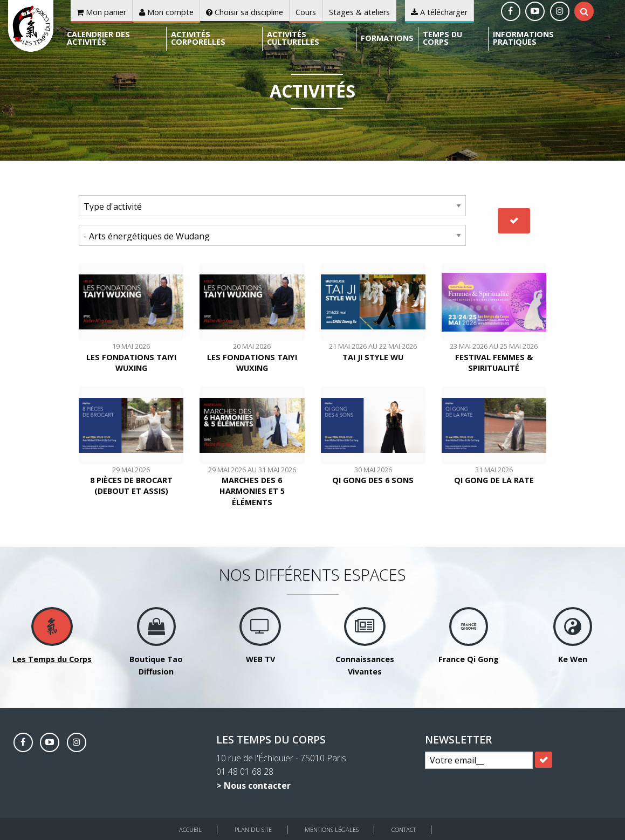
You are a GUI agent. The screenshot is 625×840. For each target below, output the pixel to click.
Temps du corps (442, 38)
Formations (387, 38)
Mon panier (101, 12)
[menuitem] (115, 39)
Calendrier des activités (98, 38)
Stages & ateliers (359, 12)
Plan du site (253, 829)
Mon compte (166, 12)
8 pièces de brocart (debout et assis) (131, 486)
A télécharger (439, 12)
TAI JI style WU (373, 357)
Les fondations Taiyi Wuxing (131, 363)
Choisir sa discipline (245, 12)
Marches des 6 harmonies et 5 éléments (252, 491)
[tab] (584, 11)
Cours (306, 12)
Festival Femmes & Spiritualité (494, 363)
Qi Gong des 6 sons (373, 480)
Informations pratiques (523, 38)
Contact (404, 829)
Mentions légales (332, 829)
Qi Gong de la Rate (494, 480)
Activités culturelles (293, 38)
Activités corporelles (198, 38)
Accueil (190, 829)
